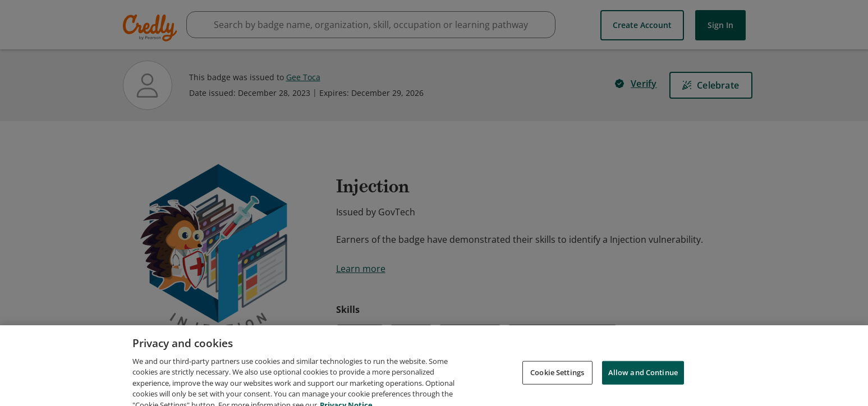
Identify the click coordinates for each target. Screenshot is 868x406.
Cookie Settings (557, 382)
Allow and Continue (643, 382)
